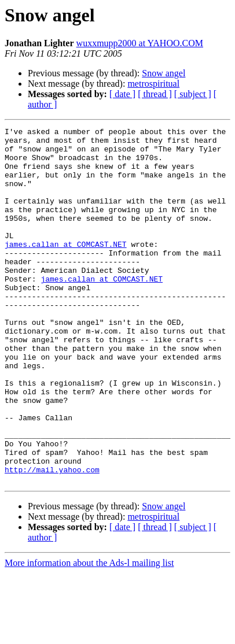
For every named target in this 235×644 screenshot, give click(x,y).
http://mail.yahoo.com (52, 539)
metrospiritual (153, 84)
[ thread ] (155, 94)
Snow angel (164, 73)
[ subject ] (193, 94)
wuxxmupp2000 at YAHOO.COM (140, 43)
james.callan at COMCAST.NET (66, 268)
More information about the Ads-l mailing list (89, 634)
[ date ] (122, 94)
